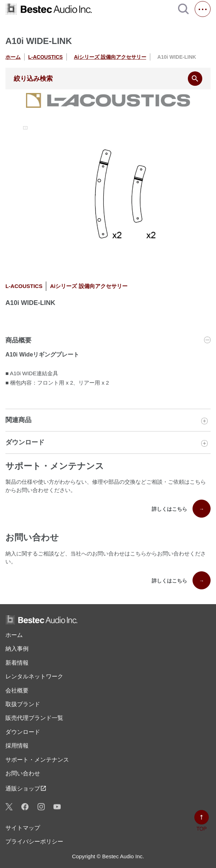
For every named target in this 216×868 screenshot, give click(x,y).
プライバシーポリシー (34, 842)
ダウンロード (23, 732)
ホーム (13, 57)
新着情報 (17, 663)
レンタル (34, 677)
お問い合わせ (23, 773)
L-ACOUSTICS (46, 57)
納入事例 (17, 649)
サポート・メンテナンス (37, 760)
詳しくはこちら (181, 509)
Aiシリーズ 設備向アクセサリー (110, 57)
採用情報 (17, 746)
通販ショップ (26, 788)
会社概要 (17, 690)
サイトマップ (23, 828)
